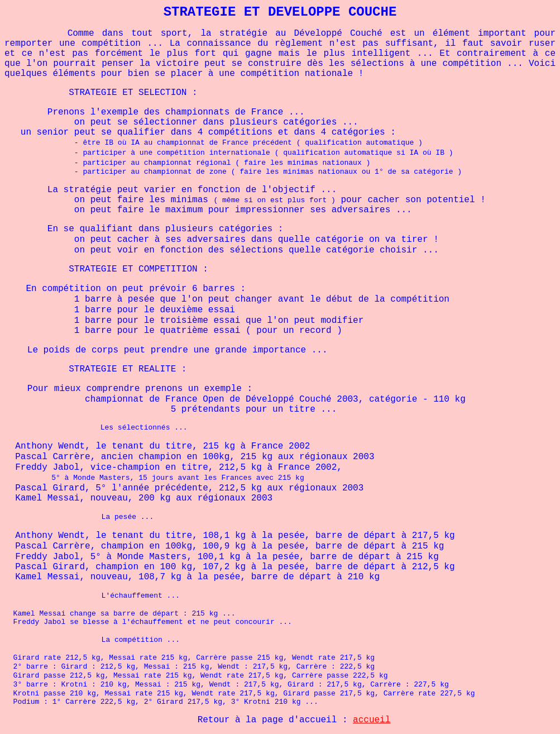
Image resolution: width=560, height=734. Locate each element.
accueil (372, 720)
